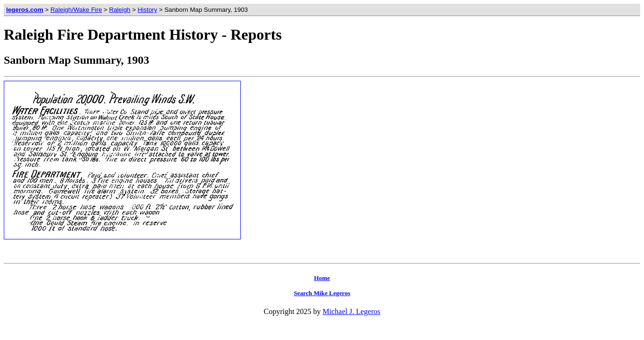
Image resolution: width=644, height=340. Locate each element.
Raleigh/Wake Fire (76, 10)
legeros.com (25, 10)
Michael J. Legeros (351, 311)
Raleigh (120, 10)
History (147, 10)
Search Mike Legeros (322, 293)
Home (322, 278)
